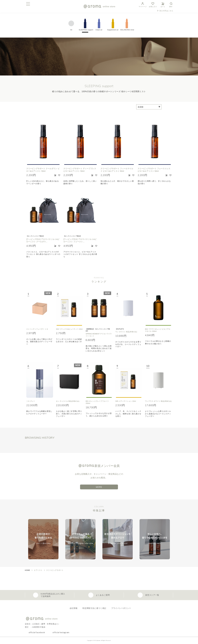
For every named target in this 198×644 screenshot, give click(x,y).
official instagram (61, 632)
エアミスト (38, 570)
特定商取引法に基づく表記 (94, 608)
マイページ (143, 4)
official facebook (37, 632)
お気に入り (153, 4)
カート (163, 4)
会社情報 (74, 608)
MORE (99, 487)
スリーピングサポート (55, 570)
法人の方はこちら (166, 11)
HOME (28, 570)
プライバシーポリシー (121, 608)
